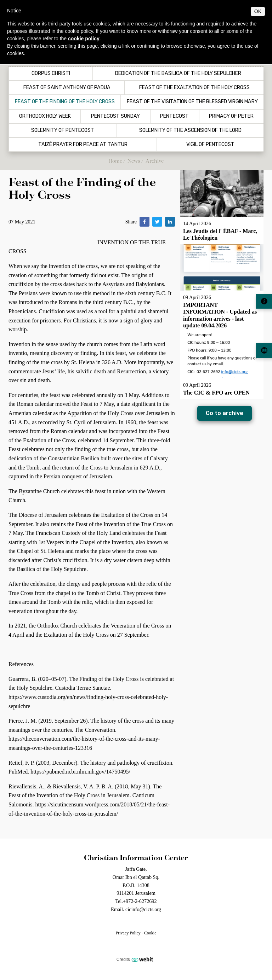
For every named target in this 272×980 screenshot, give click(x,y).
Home (115, 161)
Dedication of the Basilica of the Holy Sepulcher (178, 74)
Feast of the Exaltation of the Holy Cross (194, 88)
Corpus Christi (51, 74)
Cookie (150, 933)
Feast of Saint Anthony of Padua (67, 88)
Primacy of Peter (231, 116)
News (134, 161)
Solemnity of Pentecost (63, 130)
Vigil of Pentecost (210, 145)
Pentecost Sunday (115, 116)
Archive (155, 161)
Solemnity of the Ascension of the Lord (190, 130)
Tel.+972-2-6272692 (136, 901)
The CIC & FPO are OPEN (216, 393)
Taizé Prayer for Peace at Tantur (83, 145)
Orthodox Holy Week (45, 116)
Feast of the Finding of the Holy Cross (65, 102)
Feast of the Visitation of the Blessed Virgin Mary (192, 102)
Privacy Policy (128, 933)
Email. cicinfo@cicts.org (136, 909)
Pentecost (174, 116)
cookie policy (84, 39)
